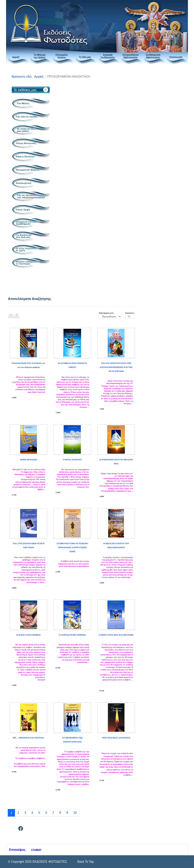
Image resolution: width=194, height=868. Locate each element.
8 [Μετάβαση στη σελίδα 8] (60, 813)
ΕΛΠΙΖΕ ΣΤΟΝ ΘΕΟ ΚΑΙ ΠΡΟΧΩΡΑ (116, 635)
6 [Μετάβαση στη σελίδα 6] (46, 813)
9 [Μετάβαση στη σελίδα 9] (67, 813)
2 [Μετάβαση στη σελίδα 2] (18, 813)
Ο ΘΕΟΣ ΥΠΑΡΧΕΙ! (72, 460)
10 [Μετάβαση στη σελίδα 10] (75, 813)
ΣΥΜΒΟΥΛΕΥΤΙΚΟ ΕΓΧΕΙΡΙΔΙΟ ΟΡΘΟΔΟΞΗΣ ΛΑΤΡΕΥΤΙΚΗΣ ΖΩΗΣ (72, 547)
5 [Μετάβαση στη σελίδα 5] (39, 813)
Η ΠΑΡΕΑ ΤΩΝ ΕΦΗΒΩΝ (29, 635)
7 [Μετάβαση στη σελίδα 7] (53, 813)
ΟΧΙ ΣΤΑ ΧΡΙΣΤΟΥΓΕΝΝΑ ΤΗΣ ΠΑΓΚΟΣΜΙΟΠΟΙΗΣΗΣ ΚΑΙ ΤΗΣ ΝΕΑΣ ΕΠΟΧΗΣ (116, 367)
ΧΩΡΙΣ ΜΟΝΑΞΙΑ (28, 460)
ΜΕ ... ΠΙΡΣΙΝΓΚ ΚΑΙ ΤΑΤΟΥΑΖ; (28, 738)
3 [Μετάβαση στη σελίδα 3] (25, 813)
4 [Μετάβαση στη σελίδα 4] (32, 813)
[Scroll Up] (85, 862)
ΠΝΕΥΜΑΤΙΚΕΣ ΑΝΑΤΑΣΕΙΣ (116, 738)
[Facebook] (21, 829)
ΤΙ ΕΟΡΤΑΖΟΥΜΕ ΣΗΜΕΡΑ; (72, 635)
